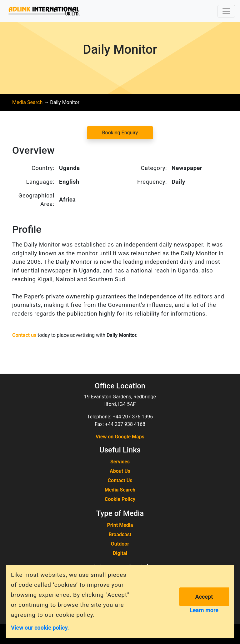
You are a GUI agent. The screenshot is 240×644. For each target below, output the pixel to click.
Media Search (27, 102)
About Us (120, 471)
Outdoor (120, 544)
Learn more (204, 610)
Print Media (120, 525)
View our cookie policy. (40, 627)
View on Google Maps (120, 437)
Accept (204, 597)
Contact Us (120, 480)
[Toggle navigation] (226, 11)
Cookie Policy (120, 499)
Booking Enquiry (120, 133)
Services (120, 462)
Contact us (24, 335)
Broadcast (120, 534)
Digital (120, 553)
